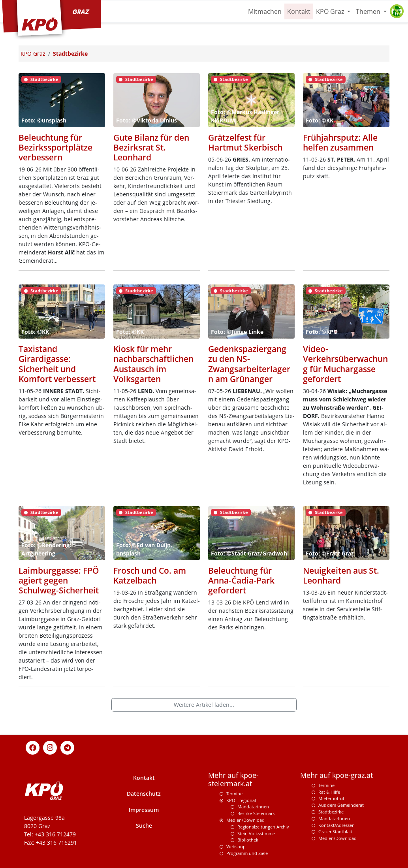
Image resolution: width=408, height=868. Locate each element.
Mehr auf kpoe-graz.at (337, 775)
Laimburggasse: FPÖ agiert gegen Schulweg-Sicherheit (59, 580)
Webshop (236, 846)
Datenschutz (144, 794)
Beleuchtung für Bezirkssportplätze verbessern (55, 147)
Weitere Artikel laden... (204, 705)
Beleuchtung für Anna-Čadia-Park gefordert (241, 580)
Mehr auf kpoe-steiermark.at (233, 780)
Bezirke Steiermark (256, 813)
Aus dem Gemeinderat (341, 805)
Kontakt (299, 11)
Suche (144, 826)
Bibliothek (248, 840)
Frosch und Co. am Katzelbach (150, 575)
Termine (234, 794)
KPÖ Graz (331, 11)
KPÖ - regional (241, 800)
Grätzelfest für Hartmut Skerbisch (245, 142)
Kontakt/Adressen (337, 825)
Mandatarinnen (253, 807)
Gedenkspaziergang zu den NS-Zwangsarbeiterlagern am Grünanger (249, 364)
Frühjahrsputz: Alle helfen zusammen (340, 142)
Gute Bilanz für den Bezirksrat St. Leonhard (151, 147)
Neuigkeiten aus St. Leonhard (341, 575)
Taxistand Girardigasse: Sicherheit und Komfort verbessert (57, 364)
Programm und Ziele (247, 853)
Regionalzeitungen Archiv (263, 827)
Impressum (144, 810)
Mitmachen (265, 11)
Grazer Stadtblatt (336, 831)
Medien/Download (245, 820)
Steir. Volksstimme (256, 833)
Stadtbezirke (331, 812)
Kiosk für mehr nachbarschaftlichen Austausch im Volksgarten (153, 364)
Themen (369, 11)
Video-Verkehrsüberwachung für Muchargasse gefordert (345, 364)
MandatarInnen (334, 818)
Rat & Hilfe (329, 792)
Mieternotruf (331, 798)
